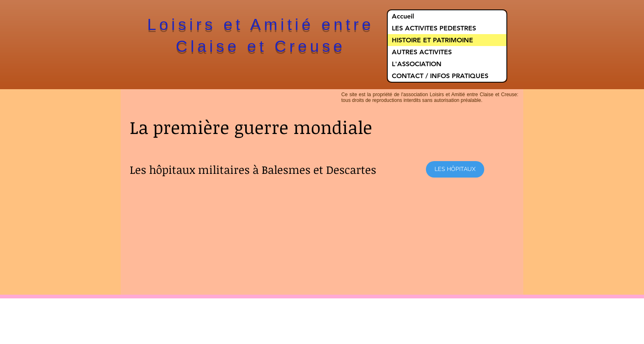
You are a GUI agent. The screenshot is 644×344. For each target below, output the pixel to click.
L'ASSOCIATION (417, 64)
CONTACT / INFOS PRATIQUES (440, 76)
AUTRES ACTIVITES (422, 52)
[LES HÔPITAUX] (455, 169)
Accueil (403, 16)
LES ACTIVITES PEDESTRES (434, 28)
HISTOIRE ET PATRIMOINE (432, 40)
